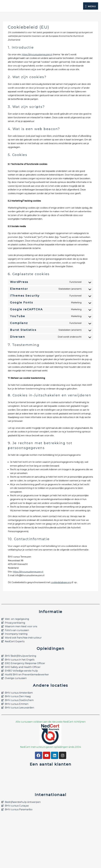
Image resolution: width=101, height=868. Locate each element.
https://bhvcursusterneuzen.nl (37, 55)
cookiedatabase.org (61, 582)
